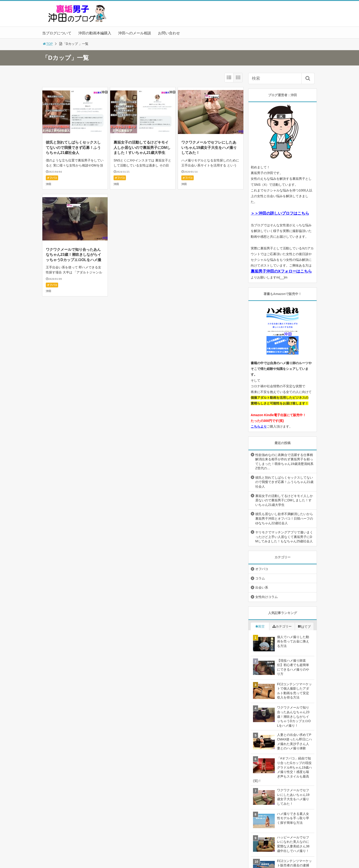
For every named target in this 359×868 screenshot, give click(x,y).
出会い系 (262, 587)
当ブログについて (57, 33)
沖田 (49, 184)
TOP (48, 44)
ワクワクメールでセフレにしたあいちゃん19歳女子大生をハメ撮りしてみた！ (209, 147)
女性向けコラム (267, 597)
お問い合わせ (169, 33)
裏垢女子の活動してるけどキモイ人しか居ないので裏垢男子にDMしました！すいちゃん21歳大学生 (142, 147)
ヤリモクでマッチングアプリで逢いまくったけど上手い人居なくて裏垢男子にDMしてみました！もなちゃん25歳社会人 (284, 537)
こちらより (259, 426)
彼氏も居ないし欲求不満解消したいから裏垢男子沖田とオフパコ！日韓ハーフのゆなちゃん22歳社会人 (284, 518)
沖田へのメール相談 (135, 33)
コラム (260, 578)
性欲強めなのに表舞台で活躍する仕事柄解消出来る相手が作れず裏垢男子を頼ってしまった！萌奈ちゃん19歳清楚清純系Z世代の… (284, 462)
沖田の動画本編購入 (95, 33)
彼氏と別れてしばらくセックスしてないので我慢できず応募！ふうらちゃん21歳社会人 (73, 147)
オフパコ (52, 178)
